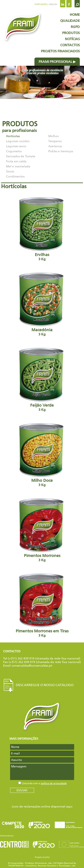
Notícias (72, 39)
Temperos (55, 141)
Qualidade (70, 21)
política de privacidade (54, 783)
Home (75, 15)
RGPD (75, 27)
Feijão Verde (42, 379)
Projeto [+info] (42, 857)
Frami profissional (55, 62)
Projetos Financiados (60, 51)
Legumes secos (16, 146)
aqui (69, 807)
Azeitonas (55, 146)
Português (41, 4)
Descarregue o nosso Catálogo (38, 685)
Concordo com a (44, 783)
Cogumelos (14, 151)
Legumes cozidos (18, 141)
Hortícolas (13, 136)
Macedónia (42, 304)
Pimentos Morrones (42, 529)
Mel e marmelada (18, 166)
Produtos (71, 33)
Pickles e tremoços (61, 151)
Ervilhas (42, 228)
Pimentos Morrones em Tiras (42, 605)
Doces (10, 171)
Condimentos (15, 177)
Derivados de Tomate (21, 156)
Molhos (53, 136)
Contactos (70, 45)
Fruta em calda (16, 161)
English (53, 4)
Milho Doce (42, 454)
